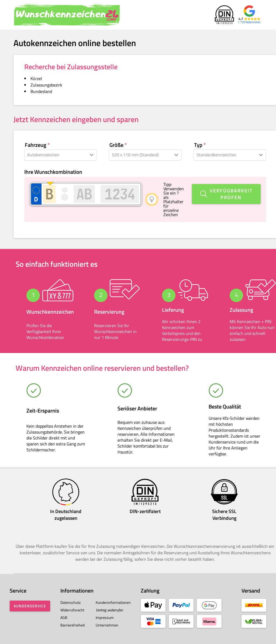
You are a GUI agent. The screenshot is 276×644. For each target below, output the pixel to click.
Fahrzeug (36, 145)
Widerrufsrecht (72, 610)
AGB (64, 617)
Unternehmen (107, 625)
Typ (198, 145)
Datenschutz (70, 602)
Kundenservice (30, 606)
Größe (116, 145)
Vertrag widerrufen (109, 610)
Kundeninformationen (113, 602)
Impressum (105, 617)
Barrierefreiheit (73, 625)
